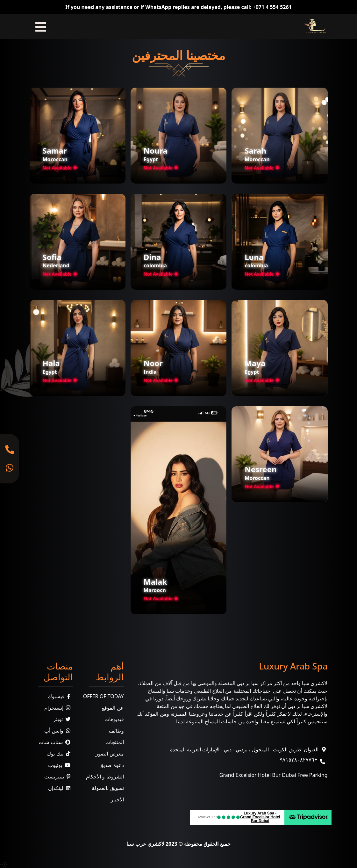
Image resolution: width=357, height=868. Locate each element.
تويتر (63, 719)
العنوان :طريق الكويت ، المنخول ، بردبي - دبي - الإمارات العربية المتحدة (244, 749)
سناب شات (56, 742)
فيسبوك (60, 696)
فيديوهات (114, 719)
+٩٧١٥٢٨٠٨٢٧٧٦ (299, 760)
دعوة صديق (111, 765)
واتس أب (58, 731)
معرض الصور (110, 754)
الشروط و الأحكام (105, 777)
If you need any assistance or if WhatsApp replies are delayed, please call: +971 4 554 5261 (178, 7)
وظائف (116, 731)
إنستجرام (59, 708)
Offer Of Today (104, 696)
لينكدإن (61, 788)
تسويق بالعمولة (108, 788)
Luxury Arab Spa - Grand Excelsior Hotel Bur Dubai (260, 817)
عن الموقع (113, 708)
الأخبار (117, 799)
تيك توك (60, 754)
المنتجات (115, 742)
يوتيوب (61, 765)
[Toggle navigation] (41, 27)
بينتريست (59, 777)
